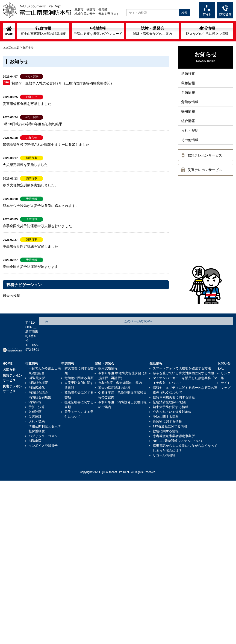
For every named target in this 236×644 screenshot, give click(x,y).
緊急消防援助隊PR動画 (170, 384)
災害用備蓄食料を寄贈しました (27, 104)
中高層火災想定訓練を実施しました (30, 246)
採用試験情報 (108, 351)
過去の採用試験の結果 (114, 370)
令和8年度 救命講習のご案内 (120, 365)
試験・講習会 (153, 31)
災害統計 (35, 399)
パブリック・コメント (45, 418)
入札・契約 (190, 138)
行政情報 (43, 31)
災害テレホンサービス (205, 179)
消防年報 (35, 384)
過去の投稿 (11, 296)
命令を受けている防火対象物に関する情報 (183, 355)
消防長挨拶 (37, 360)
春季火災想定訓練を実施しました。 (30, 185)
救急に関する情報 (166, 413)
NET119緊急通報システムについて (178, 423)
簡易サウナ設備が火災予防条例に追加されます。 (41, 206)
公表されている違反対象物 (172, 394)
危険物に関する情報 (167, 404)
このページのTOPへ (213, 309)
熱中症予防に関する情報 (171, 389)
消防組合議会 (38, 375)
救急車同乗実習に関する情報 (174, 380)
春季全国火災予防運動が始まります (30, 267)
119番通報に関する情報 (170, 409)
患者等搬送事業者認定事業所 (174, 418)
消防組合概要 (38, 365)
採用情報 (189, 116)
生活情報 (207, 31)
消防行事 (189, 74)
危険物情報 (190, 106)
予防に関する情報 (166, 399)
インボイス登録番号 (43, 428)
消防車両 (35, 423)
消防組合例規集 (40, 380)
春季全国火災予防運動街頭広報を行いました (37, 226)
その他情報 (190, 148)
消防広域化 (37, 370)
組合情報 (189, 127)
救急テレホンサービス (205, 164)
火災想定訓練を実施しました (25, 165)
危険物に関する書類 (79, 360)
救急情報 (189, 85)
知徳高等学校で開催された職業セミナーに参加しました (46, 144)
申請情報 (98, 31)
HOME (9, 34)
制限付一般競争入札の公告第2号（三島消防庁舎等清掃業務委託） (63, 83)
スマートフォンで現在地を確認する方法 (182, 351)
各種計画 (35, 394)
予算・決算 (37, 389)
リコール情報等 (164, 438)
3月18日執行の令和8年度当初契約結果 (32, 124)
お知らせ (9, 352)
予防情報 (189, 95)
